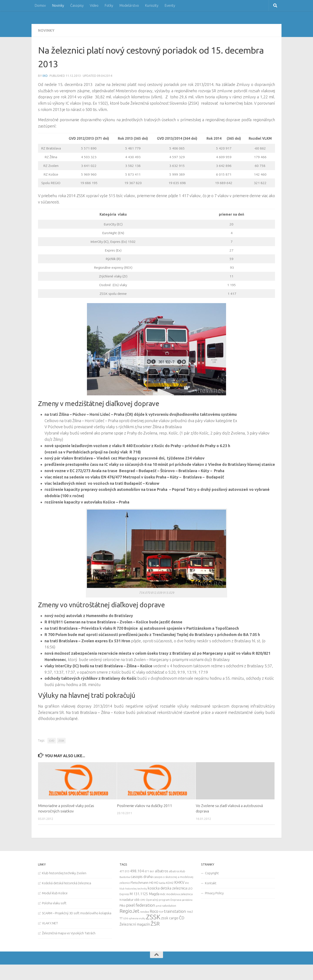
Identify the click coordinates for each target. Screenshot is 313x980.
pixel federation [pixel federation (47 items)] (141, 905)
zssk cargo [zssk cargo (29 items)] (170, 918)
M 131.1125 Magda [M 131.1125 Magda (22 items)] (144, 894)
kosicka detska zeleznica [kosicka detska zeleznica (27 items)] (167, 888)
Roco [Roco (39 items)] (154, 911)
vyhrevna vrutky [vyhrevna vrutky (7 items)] (137, 918)
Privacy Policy (214, 893)
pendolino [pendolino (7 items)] (187, 900)
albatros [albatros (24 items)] (162, 871)
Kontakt (211, 883)
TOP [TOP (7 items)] (161, 912)
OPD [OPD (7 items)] (143, 900)
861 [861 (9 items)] (152, 871)
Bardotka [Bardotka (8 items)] (125, 877)
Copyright (212, 873)
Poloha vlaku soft (54, 903)
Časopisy (77, 5)
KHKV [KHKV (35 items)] (179, 882)
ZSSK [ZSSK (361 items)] (153, 917)
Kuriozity (152, 5)
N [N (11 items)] (121, 900)
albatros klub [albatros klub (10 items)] (177, 871)
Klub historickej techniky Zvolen (64, 873)
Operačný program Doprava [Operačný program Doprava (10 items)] (164, 900)
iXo (45, 76)
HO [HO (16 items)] (156, 883)
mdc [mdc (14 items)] (163, 894)
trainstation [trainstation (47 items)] (175, 911)
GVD (52, 741)
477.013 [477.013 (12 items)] (124, 871)
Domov (40, 5)
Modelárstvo (129, 5)
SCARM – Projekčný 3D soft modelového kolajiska (77, 913)
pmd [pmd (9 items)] (159, 906)
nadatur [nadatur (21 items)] (128, 899)
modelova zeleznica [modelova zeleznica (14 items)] (179, 894)
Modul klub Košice (55, 893)
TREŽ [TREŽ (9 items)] (190, 912)
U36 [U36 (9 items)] (126, 918)
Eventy (170, 5)
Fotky (109, 5)
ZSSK (61, 741)
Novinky (58, 5)
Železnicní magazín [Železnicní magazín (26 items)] (135, 924)
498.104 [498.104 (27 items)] (137, 871)
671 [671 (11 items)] (147, 871)
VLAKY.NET (50, 923)
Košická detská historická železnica (67, 883)
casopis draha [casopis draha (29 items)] (142, 877)
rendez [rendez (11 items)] (145, 912)
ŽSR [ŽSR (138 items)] (155, 924)
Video (94, 5)
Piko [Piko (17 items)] (122, 905)
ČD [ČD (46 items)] (182, 918)
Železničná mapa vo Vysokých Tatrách (69, 933)
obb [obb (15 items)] (137, 900)
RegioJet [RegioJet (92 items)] (129, 911)
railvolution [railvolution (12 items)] (169, 906)
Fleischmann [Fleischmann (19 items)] (140, 883)
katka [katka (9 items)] (162, 883)
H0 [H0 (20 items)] (151, 883)
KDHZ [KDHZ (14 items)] (170, 883)
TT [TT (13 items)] (121, 918)
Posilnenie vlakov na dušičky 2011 (145, 806)
